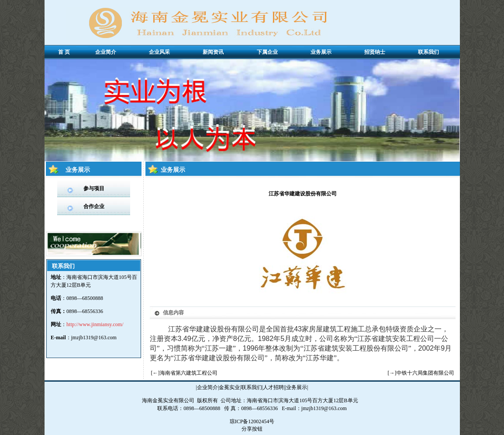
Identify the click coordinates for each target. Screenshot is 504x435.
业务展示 (297, 387)
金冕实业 (229, 387)
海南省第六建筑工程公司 (189, 373)
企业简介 (207, 387)
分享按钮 (252, 429)
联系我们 (252, 387)
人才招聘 (273, 387)
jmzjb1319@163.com (94, 338)
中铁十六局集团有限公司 (425, 373)
